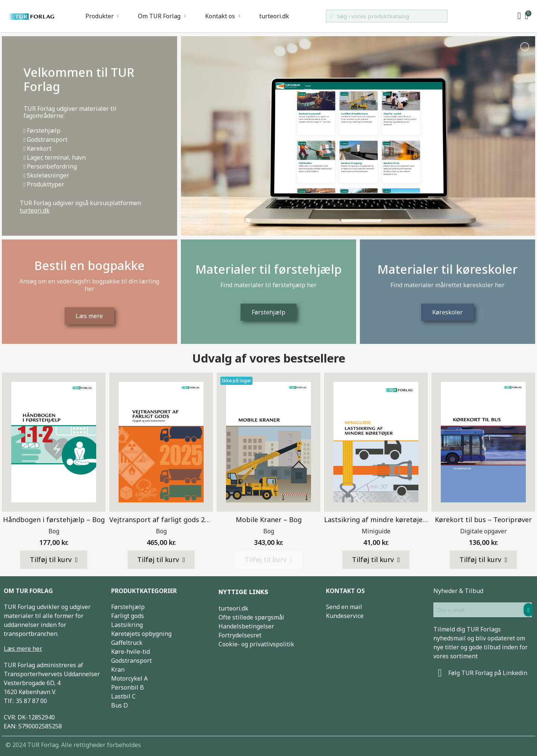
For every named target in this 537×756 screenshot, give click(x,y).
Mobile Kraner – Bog (269, 520)
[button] (54, 560)
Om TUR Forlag (162, 16)
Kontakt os (223, 16)
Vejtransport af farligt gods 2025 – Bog (173, 520)
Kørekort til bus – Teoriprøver (483, 520)
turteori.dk (274, 16)
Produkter (102, 16)
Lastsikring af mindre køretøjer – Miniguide (395, 520)
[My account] (519, 16)
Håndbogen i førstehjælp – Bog (54, 520)
